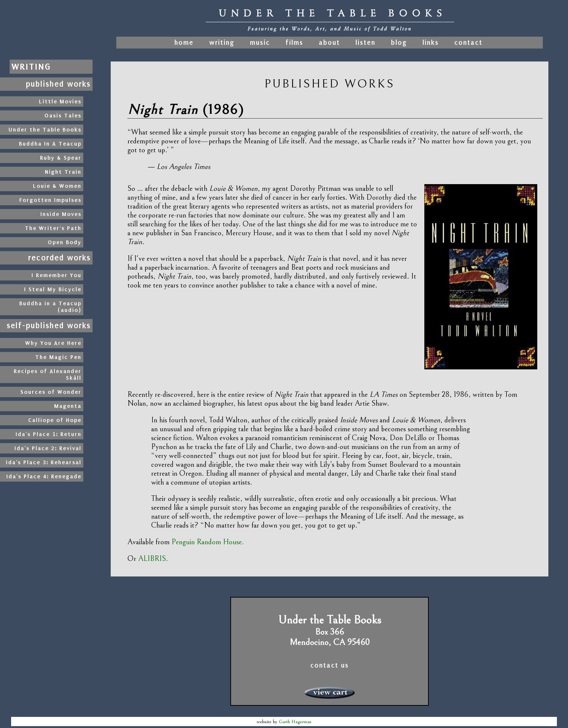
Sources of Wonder (51, 392)
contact (468, 43)
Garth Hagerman (295, 722)
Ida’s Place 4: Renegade (44, 476)
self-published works (49, 326)
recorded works (59, 258)
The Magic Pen (58, 357)
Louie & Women (57, 186)
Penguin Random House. (208, 542)
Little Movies (60, 102)
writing (222, 43)
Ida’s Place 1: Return (49, 434)
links (431, 43)
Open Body (65, 242)
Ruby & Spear (61, 158)
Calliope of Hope (55, 420)
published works (58, 84)
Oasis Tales (63, 116)
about (329, 43)
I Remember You (56, 275)
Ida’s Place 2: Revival (48, 448)
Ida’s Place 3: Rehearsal (44, 462)
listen (365, 43)
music (260, 43)
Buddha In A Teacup (50, 144)
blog (399, 43)
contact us (330, 665)
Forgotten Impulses (50, 200)
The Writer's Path (53, 228)
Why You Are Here (53, 343)
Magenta (68, 406)
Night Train (63, 172)
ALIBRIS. (153, 559)
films (294, 43)
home (185, 43)
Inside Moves (61, 214)
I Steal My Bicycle (53, 289)
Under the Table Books (45, 130)
